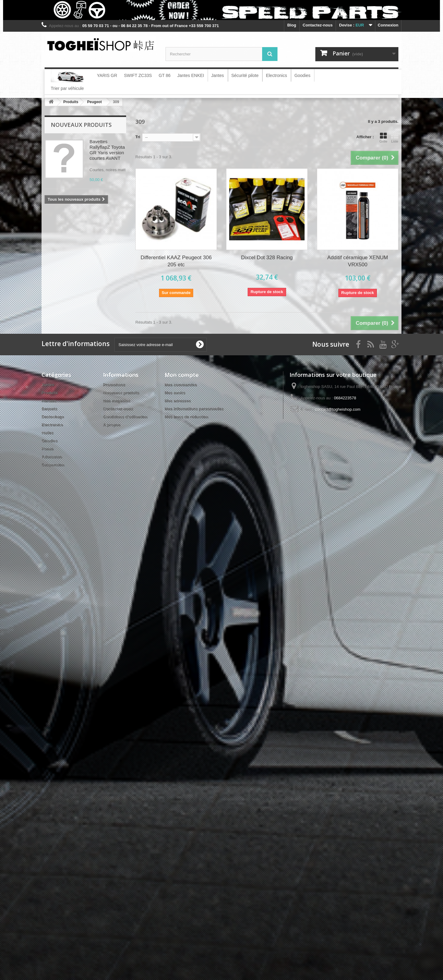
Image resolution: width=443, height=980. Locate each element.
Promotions (114, 385)
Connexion (388, 25)
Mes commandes (181, 385)
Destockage (53, 417)
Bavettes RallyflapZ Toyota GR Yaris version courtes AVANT (107, 150)
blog (292, 25)
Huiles (48, 433)
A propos (112, 425)
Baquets (49, 409)
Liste (395, 138)
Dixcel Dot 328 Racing (267, 258)
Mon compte (182, 375)
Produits (50, 393)
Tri (138, 137)
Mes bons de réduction (186, 417)
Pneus (48, 449)
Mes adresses (178, 401)
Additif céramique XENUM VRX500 (358, 261)
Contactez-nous (318, 25)
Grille (383, 138)
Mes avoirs (175, 393)
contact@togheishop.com (338, 409)
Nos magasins (117, 401)
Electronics (52, 425)
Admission (52, 457)
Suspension (53, 465)
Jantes (48, 385)
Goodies (50, 441)
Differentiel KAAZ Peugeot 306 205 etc (176, 261)
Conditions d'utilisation (125, 417)
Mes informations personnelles (194, 409)
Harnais (49, 401)
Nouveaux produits (81, 125)
